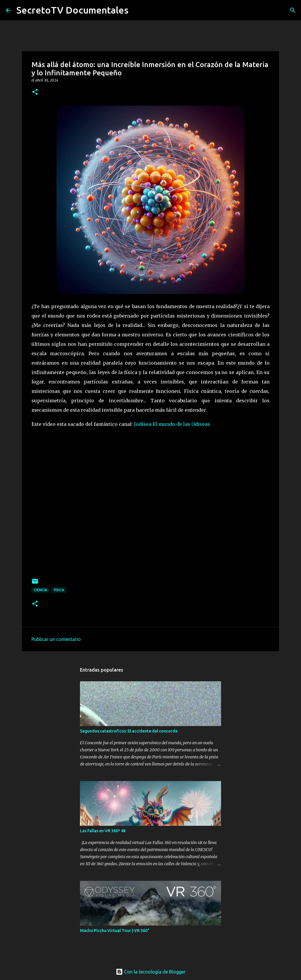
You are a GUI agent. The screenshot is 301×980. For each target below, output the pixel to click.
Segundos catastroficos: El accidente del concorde (129, 731)
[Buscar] (293, 10)
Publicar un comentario (56, 639)
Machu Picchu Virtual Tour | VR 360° (115, 931)
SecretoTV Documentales (72, 10)
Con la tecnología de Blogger (151, 972)
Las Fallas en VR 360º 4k (103, 831)
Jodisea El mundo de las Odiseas (172, 424)
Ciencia (40, 590)
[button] (35, 92)
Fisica (59, 590)
